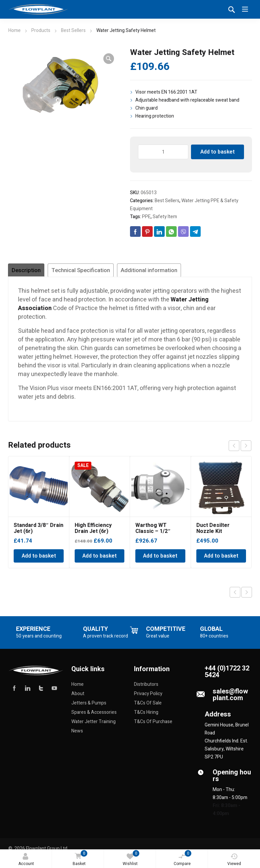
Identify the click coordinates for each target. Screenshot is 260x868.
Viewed (234, 860)
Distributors (146, 687)
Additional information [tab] (202, 272)
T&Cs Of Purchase (153, 725)
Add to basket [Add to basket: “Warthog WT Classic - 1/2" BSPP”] (160, 559)
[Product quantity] (163, 152)
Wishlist (131, 858)
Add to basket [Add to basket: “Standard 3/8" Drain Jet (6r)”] (39, 559)
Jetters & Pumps (89, 706)
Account (26, 860)
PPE (146, 217)
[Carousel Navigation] (240, 449)
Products (41, 30)
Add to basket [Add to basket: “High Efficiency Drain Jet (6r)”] (99, 559)
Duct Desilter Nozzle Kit (213, 531)
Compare (183, 858)
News (77, 734)
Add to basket (217, 152)
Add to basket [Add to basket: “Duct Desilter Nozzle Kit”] (221, 559)
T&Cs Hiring (146, 715)
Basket (79, 859)
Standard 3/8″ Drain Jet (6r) (38, 531)
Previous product (235, 595)
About (78, 697)
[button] (109, 59)
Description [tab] (34, 272)
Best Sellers (73, 30)
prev (234, 449)
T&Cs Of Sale (148, 706)
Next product (247, 595)
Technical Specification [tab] (109, 272)
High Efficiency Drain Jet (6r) (93, 531)
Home (14, 30)
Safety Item (165, 217)
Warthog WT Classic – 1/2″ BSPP (153, 534)
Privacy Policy (148, 697)
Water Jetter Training (93, 725)
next (246, 449)
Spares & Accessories (94, 715)
